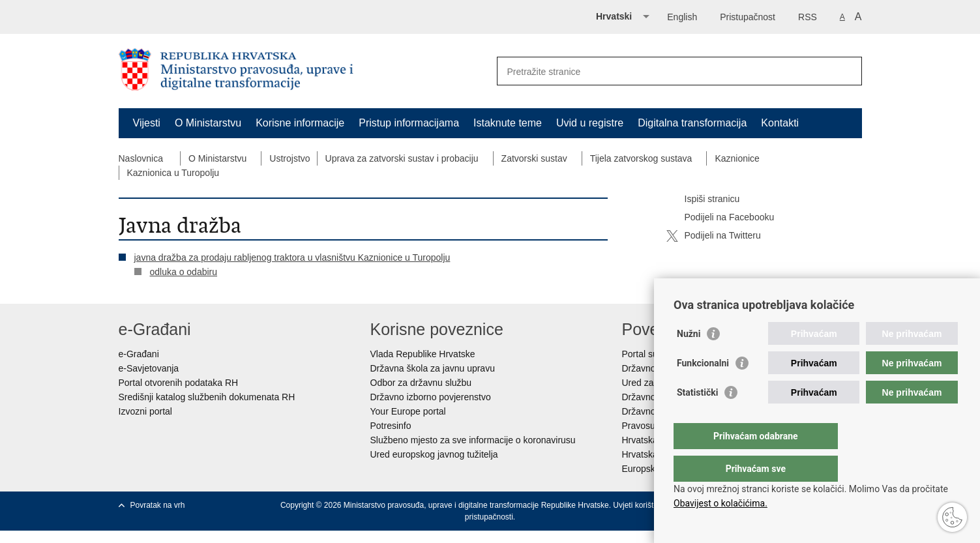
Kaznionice (737, 158)
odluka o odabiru (184, 272)
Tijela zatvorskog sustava (641, 158)
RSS (808, 17)
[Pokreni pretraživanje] (847, 71)
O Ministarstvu (208, 123)
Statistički (697, 418)
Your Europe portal (408, 411)
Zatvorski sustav (534, 158)
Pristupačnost (748, 17)
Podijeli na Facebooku (720, 218)
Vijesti (147, 123)
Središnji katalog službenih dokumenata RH (207, 397)
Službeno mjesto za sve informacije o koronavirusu (473, 440)
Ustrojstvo (290, 158)
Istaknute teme (508, 123)
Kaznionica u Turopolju (173, 173)
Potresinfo (391, 426)
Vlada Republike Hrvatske (423, 354)
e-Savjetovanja (149, 368)
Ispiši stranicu (703, 199)
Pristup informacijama (409, 123)
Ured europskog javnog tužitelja (434, 454)
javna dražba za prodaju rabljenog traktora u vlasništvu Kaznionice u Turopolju (292, 257)
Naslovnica (141, 158)
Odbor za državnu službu (421, 383)
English (682, 17)
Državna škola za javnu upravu (433, 368)
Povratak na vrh (158, 505)
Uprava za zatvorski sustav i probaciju (402, 158)
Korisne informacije (300, 123)
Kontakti (780, 123)
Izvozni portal (145, 411)
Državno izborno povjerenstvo (431, 397)
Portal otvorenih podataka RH (179, 383)
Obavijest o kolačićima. (720, 503)
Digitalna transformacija (692, 123)
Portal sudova (650, 354)
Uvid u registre (590, 123)
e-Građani (139, 354)
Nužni (689, 360)
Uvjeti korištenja (641, 505)
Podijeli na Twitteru (714, 236)
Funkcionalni (703, 389)
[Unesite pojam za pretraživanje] (665, 71)
